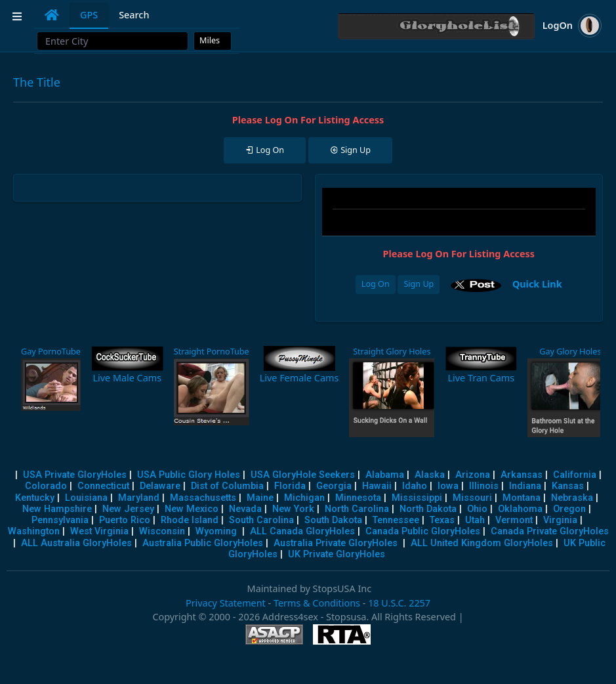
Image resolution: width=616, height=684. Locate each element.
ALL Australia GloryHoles (76, 543)
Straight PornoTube (212, 352)
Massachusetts (203, 498)
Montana (522, 498)
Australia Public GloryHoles (203, 543)
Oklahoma (520, 509)
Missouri (472, 498)
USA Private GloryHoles (75, 475)
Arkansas (522, 475)
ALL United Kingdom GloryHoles (482, 543)
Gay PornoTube (51, 352)
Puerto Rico (125, 520)
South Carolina (261, 520)
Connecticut (103, 486)
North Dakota (428, 509)
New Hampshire (57, 509)
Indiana (525, 486)
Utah (475, 520)
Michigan (304, 498)
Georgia (334, 486)
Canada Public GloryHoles (423, 531)
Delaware (160, 486)
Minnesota (358, 498)
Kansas (568, 486)
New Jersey (128, 509)
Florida (290, 486)
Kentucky (35, 498)
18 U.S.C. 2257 (399, 603)
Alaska (430, 475)
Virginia (560, 520)
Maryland (139, 498)
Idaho (415, 486)
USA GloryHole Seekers (303, 475)
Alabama (385, 475)
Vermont (514, 520)
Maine (260, 498)
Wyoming (216, 531)
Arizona (473, 475)
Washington (34, 531)
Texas (442, 520)
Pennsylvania (60, 520)
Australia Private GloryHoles (336, 543)
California (575, 475)
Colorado (46, 486)
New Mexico (192, 509)
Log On (376, 284)
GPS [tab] (89, 15)
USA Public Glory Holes (189, 475)
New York (293, 509)
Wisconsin (162, 531)
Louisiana (86, 498)
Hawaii (377, 486)
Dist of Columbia (227, 486)
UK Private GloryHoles (337, 554)
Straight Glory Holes (392, 352)
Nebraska (572, 498)
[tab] (52, 15)
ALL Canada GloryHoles (302, 531)
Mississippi (417, 498)
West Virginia (99, 531)
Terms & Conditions (317, 603)
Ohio (477, 509)
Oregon (569, 509)
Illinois (484, 486)
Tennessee (396, 520)
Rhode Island (190, 520)
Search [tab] (134, 15)
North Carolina (357, 509)
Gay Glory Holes (570, 352)
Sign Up (419, 284)
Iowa (448, 486)
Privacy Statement (226, 603)
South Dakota (333, 520)
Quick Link (537, 283)
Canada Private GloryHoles (550, 531)
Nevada (245, 509)
